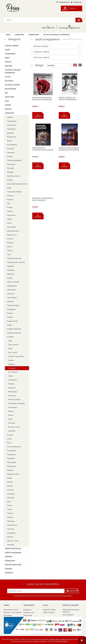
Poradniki (10, 337)
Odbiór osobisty (49, 612)
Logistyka (11, 266)
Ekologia (10, 172)
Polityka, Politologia (14, 329)
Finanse (10, 207)
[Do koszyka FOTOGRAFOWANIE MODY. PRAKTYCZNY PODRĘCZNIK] (38, 115)
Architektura (12, 125)
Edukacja (11, 364)
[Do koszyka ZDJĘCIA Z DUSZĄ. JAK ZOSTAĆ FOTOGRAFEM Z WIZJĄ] (64, 115)
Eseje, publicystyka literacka (17, 184)
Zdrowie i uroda (14, 427)
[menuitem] (8, 35)
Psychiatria (11, 458)
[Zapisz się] (72, 591)
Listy (9, 254)
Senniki (10, 486)
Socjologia (11, 494)
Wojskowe (11, 521)
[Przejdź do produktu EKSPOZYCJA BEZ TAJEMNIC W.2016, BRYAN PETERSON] (70, 135)
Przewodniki (11, 451)
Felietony (10, 196)
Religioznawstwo (13, 474)
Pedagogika (11, 309)
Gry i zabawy (13, 372)
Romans (10, 482)
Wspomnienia (12, 525)
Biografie (10, 133)
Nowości (9, 569)
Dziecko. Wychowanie (16, 356)
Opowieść (11, 294)
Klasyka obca (12, 235)
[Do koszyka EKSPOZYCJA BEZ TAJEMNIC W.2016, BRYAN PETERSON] (64, 166)
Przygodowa (12, 455)
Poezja (9, 325)
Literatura (10, 113)
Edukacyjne (11, 164)
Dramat (10, 156)
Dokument (11, 153)
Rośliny (11, 415)
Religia (10, 478)
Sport (10, 419)
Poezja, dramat (12, 321)
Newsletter (8, 615)
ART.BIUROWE (10, 54)
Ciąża (10, 341)
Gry (6, 93)
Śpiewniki (11, 498)
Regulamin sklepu (49, 610)
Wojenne (10, 517)
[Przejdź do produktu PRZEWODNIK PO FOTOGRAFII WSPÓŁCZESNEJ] (43, 135)
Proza (9, 443)
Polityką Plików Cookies (58, 639)
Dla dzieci (9, 81)
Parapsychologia (13, 305)
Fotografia (12, 368)
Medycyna (11, 274)
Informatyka (11, 227)
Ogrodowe (12, 396)
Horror (9, 223)
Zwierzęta (12, 431)
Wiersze (10, 513)
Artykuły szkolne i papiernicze (13, 71)
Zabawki (9, 66)
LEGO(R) (8, 105)
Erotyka (10, 180)
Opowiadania (12, 298)
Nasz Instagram (68, 615)
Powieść (10, 435)
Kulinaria (10, 243)
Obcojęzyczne (12, 286)
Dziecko (11, 360)
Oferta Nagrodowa (13, 553)
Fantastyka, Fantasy (14, 192)
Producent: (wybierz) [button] (41, 46)
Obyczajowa (12, 290)
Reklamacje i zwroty (11, 610)
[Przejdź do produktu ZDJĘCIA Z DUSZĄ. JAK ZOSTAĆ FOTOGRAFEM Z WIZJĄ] (70, 84)
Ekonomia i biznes (13, 176)
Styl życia (12, 423)
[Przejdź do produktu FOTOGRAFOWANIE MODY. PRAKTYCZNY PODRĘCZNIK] (43, 84)
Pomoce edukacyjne (13, 565)
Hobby (9, 219)
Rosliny (11, 411)
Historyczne (11, 215)
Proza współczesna (14, 447)
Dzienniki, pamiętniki (14, 160)
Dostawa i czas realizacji (13, 612)
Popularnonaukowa (14, 333)
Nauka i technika (13, 282)
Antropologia (12, 121)
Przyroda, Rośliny (14, 400)
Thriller (10, 509)
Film (9, 203)
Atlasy (8, 77)
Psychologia (13, 407)
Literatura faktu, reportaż (16, 262)
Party (7, 58)
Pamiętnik (11, 302)
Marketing (11, 270)
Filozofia (10, 200)
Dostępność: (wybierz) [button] (41, 52)
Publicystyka (12, 466)
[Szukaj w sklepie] (40, 20)
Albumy (10, 117)
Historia (10, 211)
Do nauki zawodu (12, 85)
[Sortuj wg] (59, 65)
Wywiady (11, 529)
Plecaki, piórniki (12, 46)
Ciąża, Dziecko (13, 345)
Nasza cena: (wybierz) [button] (41, 57)
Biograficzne (12, 137)
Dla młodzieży (12, 145)
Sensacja (10, 490)
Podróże (10, 317)
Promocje (9, 573)
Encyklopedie (11, 89)
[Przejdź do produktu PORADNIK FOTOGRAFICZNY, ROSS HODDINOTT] (43, 185)
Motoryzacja (13, 392)
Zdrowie (10, 537)
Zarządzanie (11, 533)
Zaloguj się (27, 610)
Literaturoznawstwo (14, 258)
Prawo (9, 439)
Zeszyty (8, 62)
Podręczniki (10, 561)
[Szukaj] (79, 20)
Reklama (10, 470)
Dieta (10, 349)
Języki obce (10, 97)
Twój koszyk (28, 615)
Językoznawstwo (13, 231)
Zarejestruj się (28, 612)
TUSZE (7, 50)
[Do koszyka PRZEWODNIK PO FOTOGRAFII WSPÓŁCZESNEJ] (38, 166)
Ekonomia (11, 168)
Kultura (10, 247)
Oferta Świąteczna (13, 549)
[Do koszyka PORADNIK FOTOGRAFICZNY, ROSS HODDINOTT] (38, 216)
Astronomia (11, 129)
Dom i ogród (13, 352)
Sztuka (10, 505)
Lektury (8, 109)
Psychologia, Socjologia (17, 403)
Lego (7, 101)
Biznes (9, 141)
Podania (10, 313)
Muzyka (10, 278)
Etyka (9, 188)
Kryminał (10, 239)
